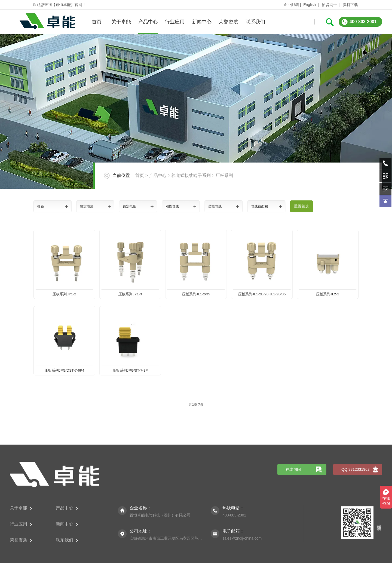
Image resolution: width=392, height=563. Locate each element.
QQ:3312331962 (356, 513)
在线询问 (293, 513)
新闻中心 (202, 22)
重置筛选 (276, 206)
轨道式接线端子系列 (191, 175)
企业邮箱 (291, 5)
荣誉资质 (228, 22)
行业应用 (175, 22)
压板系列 (224, 175)
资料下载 (350, 5)
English (310, 5)
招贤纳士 (329, 5)
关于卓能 (121, 22)
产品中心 (148, 22)
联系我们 (255, 22)
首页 (97, 22)
